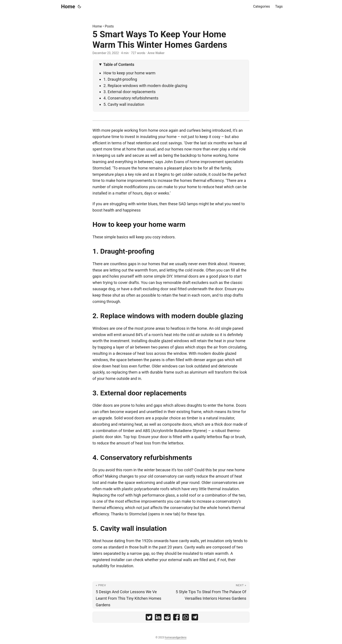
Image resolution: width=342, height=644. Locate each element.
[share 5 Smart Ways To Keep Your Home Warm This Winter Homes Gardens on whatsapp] (186, 618)
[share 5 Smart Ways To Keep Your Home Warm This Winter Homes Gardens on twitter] (149, 618)
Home (68, 7)
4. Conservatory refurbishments (131, 98)
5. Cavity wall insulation (124, 104)
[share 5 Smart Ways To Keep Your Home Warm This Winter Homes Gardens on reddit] (167, 618)
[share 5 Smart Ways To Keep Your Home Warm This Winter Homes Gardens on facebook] (176, 618)
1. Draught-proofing (120, 79)
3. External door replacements (129, 92)
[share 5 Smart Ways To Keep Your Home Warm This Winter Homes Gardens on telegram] (195, 618)
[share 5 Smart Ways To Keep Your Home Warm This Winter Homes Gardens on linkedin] (158, 618)
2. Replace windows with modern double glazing (145, 86)
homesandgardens (176, 637)
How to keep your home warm (129, 73)
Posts (109, 26)
